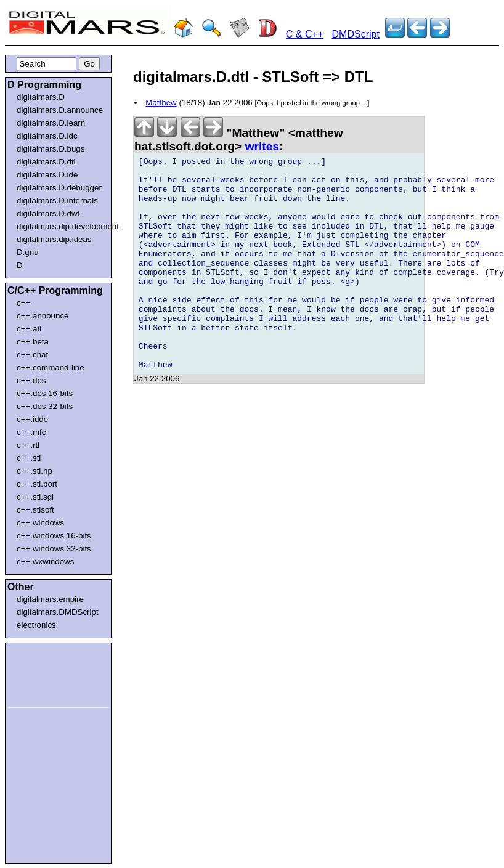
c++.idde (32, 419)
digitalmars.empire (50, 599)
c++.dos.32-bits (45, 406)
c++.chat (32, 355)
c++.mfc (31, 432)
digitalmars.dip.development (61, 226)
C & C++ (305, 34)
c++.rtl (28, 445)
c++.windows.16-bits (54, 536)
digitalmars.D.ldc (47, 136)
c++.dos (31, 380)
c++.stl (29, 458)
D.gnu (28, 252)
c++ (23, 303)
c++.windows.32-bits (54, 549)
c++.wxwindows (45, 562)
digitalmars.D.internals (57, 201)
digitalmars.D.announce (60, 110)
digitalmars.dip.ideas (54, 239)
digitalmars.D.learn (51, 123)
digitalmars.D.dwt (48, 213)
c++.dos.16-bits (45, 393)
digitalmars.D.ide (47, 175)
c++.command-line (51, 367)
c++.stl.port (37, 484)
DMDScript (356, 34)
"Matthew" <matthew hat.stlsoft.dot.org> (239, 140)
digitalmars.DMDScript (58, 612)
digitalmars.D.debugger (59, 188)
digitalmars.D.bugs (51, 149)
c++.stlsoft (35, 510)
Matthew (161, 103)
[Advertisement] (44, 673)
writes (262, 146)
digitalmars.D (41, 97)
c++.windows (40, 523)
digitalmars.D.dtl (46, 162)
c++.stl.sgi (35, 497)
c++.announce (43, 316)
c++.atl (29, 329)
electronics (36, 625)
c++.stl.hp (35, 471)
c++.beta (33, 342)
